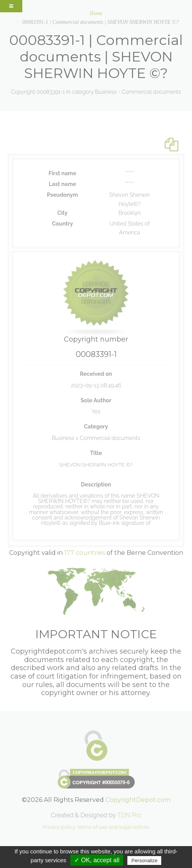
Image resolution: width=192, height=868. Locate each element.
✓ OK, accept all (97, 860)
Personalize (144, 861)
